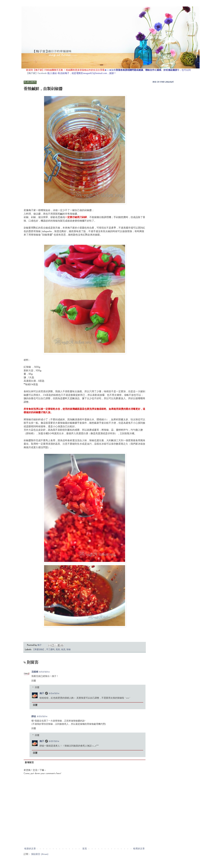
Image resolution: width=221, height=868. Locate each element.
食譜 (63, 650)
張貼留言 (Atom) (40, 854)
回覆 (34, 681)
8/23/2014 (44, 672)
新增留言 (29, 763)
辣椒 (69, 650)
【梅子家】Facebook (36, 73)
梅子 (42, 694)
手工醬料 (50, 650)
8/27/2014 (54, 741)
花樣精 (35, 672)
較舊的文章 (139, 849)
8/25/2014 (42, 717)
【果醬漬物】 (39, 650)
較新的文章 (30, 849)
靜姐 (34, 717)
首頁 (85, 849)
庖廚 (58, 650)
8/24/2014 (54, 694)
